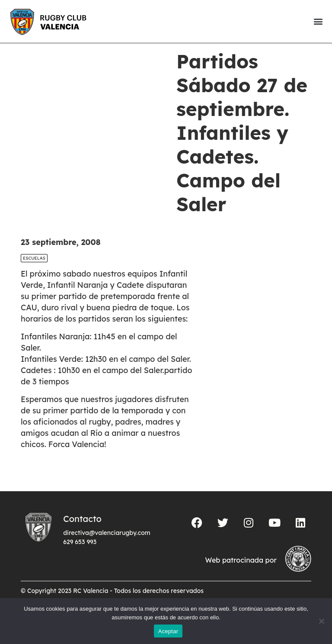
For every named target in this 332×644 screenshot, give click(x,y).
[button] (318, 21)
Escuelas (34, 273)
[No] (321, 621)
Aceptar (168, 631)
